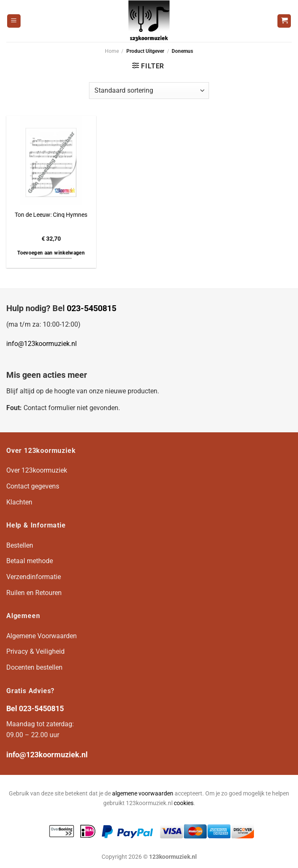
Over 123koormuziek (37, 470)
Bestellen (20, 545)
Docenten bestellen (34, 667)
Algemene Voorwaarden (42, 636)
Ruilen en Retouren (34, 593)
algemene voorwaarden (143, 794)
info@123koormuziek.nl (42, 344)
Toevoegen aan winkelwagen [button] (51, 253)
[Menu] (14, 21)
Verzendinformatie (34, 577)
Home (112, 51)
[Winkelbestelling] (149, 91)
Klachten (19, 502)
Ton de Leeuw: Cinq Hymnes (51, 215)
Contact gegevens (33, 486)
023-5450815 (91, 308)
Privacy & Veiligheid (35, 651)
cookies (184, 803)
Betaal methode (30, 561)
